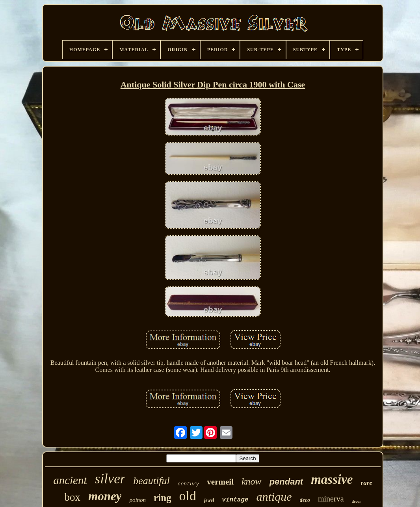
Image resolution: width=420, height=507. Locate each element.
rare (367, 483)
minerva (331, 499)
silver (110, 479)
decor (357, 501)
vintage (235, 500)
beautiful (151, 481)
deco (305, 500)
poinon (138, 500)
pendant (286, 482)
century (189, 484)
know (252, 481)
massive (332, 479)
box (73, 497)
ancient (70, 480)
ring (162, 498)
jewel (209, 500)
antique (274, 497)
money (105, 496)
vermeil (220, 482)
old (188, 496)
